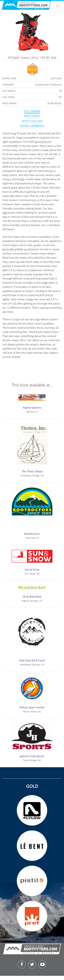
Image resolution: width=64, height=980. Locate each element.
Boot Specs (32, 116)
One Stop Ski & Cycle (32, 660)
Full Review (32, 111)
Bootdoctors (32, 534)
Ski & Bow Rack (32, 597)
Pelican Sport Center (32, 707)
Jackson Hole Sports (32, 756)
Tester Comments (32, 126)
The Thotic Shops (32, 471)
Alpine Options (32, 408)
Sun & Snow (32, 569)
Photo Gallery (32, 121)
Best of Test (33, 69)
